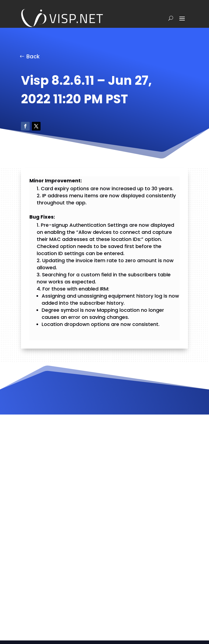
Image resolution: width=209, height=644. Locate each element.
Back (33, 56)
